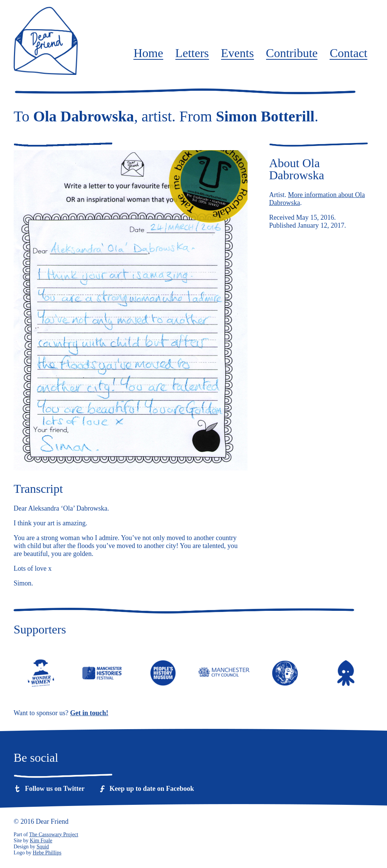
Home (148, 53)
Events (238, 53)
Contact (348, 53)
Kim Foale (41, 841)
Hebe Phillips (47, 853)
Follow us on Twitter (55, 789)
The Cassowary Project (54, 835)
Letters (192, 53)
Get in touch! (89, 713)
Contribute (292, 53)
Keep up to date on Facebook (152, 789)
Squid (43, 847)
